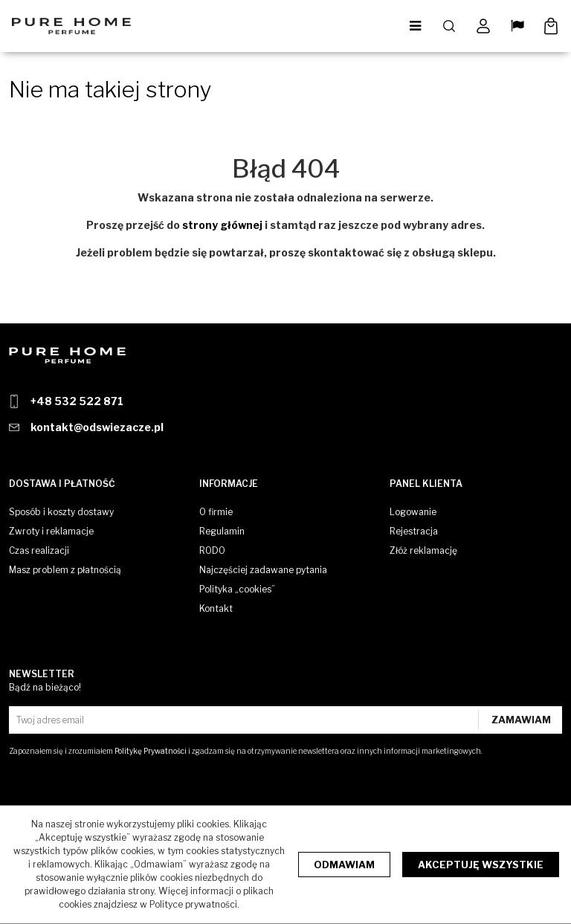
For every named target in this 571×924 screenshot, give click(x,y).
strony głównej (222, 225)
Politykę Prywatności (151, 751)
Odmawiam (344, 865)
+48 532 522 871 (77, 401)
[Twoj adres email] (245, 720)
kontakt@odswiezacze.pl (97, 427)
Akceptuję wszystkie (481, 865)
